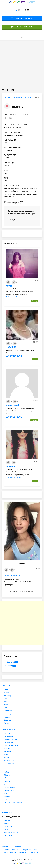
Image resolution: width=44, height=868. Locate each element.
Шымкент (8, 836)
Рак (6, 699)
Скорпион (8, 711)
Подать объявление (22, 27)
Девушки (11, 662)
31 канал (8, 775)
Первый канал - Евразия (13, 803)
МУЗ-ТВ (7, 758)
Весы (6, 708)
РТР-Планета (9, 764)
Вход (26, 10)
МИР (6, 755)
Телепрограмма (9, 730)
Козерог (7, 717)
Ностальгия (9, 736)
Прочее (8, 118)
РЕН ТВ (7, 733)
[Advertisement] (22, 64)
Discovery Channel (11, 739)
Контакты (6, 847)
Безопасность (36, 852)
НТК (6, 793)
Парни (10, 666)
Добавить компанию (22, 18)
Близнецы (8, 696)
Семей (7, 830)
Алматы (7, 824)
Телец (6, 693)
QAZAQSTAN (9, 790)
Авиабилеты (7, 813)
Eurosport (8, 748)
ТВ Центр (8, 752)
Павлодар (8, 827)
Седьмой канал (10, 787)
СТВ (6, 799)
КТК (6, 778)
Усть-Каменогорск (11, 833)
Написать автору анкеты (21, 592)
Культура (8, 781)
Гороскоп (6, 686)
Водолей (7, 720)
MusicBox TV (9, 761)
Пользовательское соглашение (14, 852)
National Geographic (12, 745)
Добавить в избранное (14, 297)
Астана (7, 796)
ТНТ (6, 784)
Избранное (18, 847)
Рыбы (6, 723)
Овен (6, 689)
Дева (6, 705)
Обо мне (25, 114)
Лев (6, 702)
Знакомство (11, 114)
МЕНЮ (8, 90)
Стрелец (7, 714)
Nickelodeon (9, 742)
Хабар (6, 772)
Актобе (7, 820)
